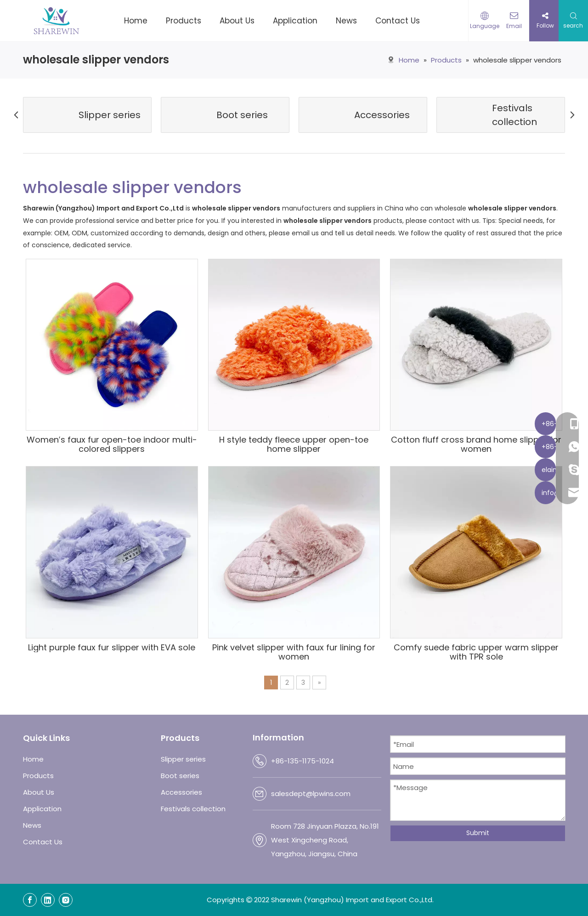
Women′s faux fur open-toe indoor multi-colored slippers (112, 444)
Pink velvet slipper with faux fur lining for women (294, 652)
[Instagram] (66, 900)
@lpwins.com (328, 794)
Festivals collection (193, 809)
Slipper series (183, 759)
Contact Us (43, 842)
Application (42, 809)
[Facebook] (30, 900)
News (32, 825)
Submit (478, 833)
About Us (39, 792)
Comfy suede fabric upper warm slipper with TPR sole (476, 652)
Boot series (180, 776)
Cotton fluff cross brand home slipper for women (476, 444)
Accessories (181, 792)
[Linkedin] (48, 900)
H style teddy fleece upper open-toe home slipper (294, 444)
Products (38, 776)
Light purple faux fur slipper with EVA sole (112, 648)
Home (33, 759)
